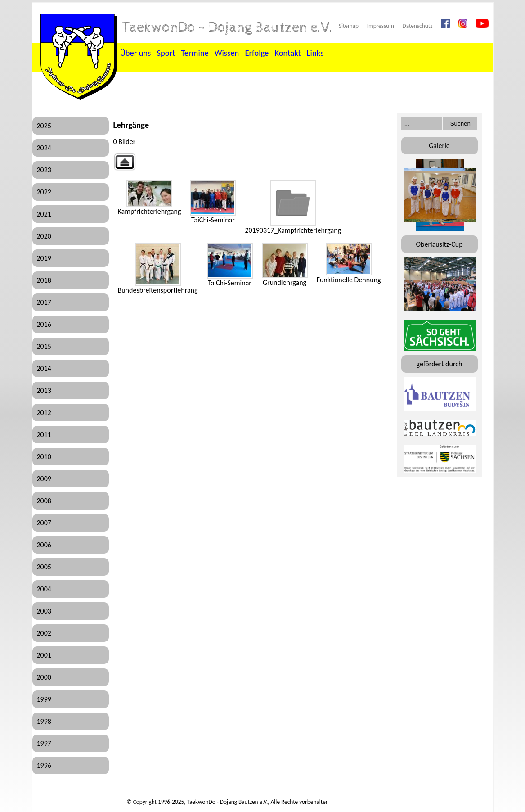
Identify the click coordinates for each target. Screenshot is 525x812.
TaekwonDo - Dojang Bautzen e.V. (228, 27)
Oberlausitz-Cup (439, 244)
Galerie (439, 146)
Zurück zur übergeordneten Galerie (125, 162)
